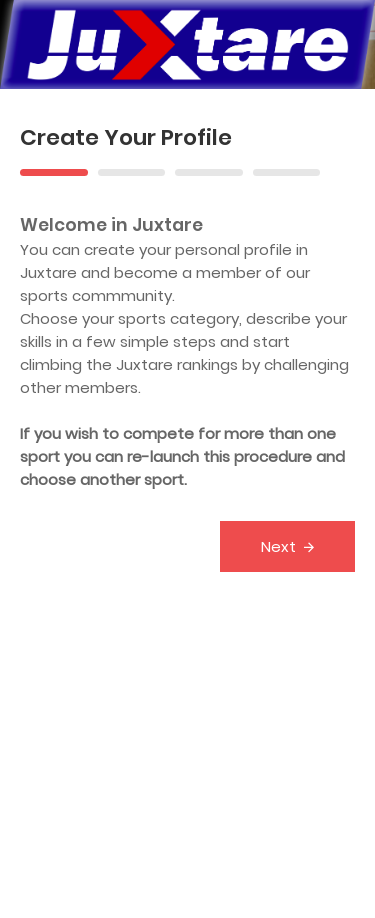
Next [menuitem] (278, 546)
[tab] (54, 170)
